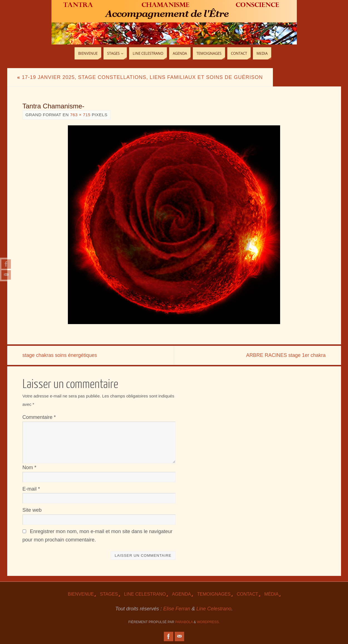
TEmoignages (214, 594)
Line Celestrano (145, 594)
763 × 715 (80, 115)
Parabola (184, 622)
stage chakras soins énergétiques (60, 355)
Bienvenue (81, 594)
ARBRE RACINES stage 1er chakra (286, 355)
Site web (32, 510)
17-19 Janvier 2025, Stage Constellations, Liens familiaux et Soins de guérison (140, 77)
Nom (29, 468)
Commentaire (39, 417)
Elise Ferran (177, 609)
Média (271, 594)
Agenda (181, 594)
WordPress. (208, 622)
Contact (247, 594)
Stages (109, 594)
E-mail (31, 489)
